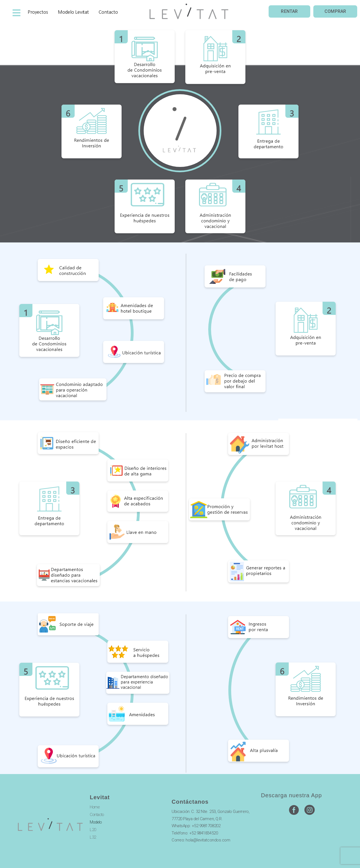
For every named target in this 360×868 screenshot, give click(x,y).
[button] (289, 12)
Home (95, 807)
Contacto (97, 815)
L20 (93, 830)
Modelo (96, 822)
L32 (93, 837)
